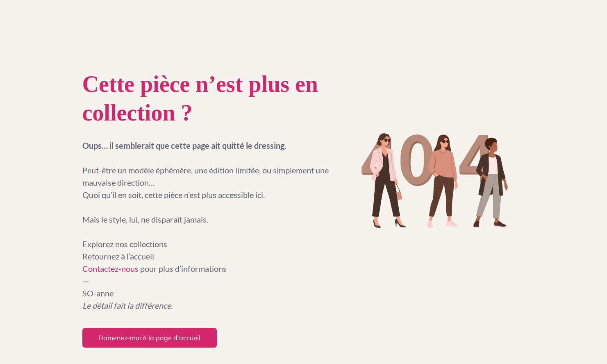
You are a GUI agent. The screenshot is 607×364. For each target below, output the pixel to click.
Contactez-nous (111, 268)
